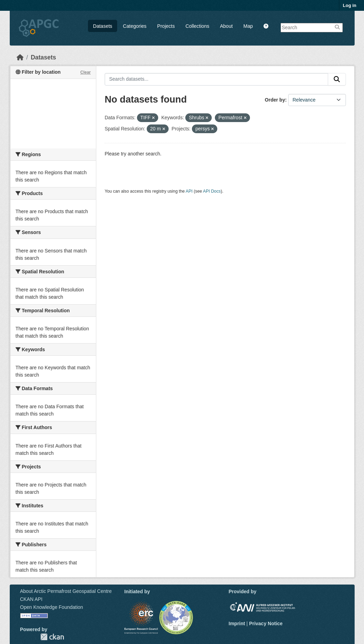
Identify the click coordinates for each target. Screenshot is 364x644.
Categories (135, 26)
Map (248, 26)
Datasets (103, 26)
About (227, 26)
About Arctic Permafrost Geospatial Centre (66, 591)
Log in (350, 5)
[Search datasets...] (216, 79)
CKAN (52, 637)
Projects (166, 26)
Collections (197, 26)
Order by (275, 100)
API (189, 191)
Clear (86, 72)
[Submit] (337, 79)
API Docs (212, 191)
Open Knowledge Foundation (52, 607)
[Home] (20, 57)
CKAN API (31, 599)
